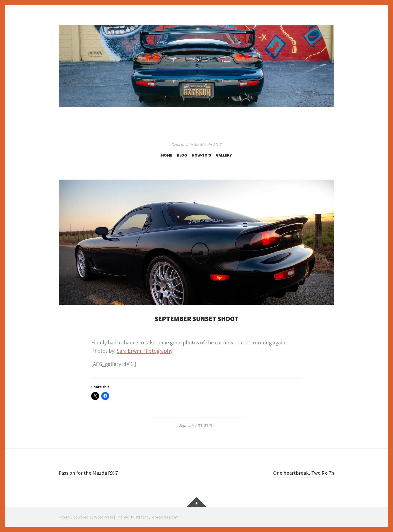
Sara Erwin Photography (144, 351)
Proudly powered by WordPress (86, 517)
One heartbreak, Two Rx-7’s (303, 473)
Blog (182, 155)
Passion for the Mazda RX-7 (90, 473)
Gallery (224, 155)
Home (167, 155)
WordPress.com (165, 517)
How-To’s (201, 155)
